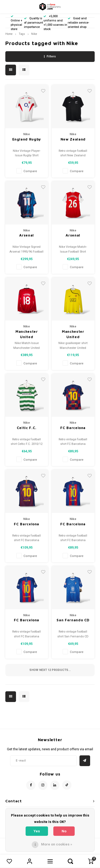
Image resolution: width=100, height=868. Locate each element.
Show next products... (50, 670)
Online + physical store (16, 23)
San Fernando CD (73, 620)
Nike (34, 34)
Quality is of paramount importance (33, 23)
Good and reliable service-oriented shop (78, 23)
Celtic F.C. (27, 428)
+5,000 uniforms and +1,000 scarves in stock (55, 23)
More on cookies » (57, 844)
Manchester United (27, 334)
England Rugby (27, 139)
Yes (37, 831)
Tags (22, 34)
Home (9, 34)
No (64, 831)
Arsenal (27, 235)
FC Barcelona (73, 428)
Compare (30, 171)
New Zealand (73, 139)
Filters (50, 56)
